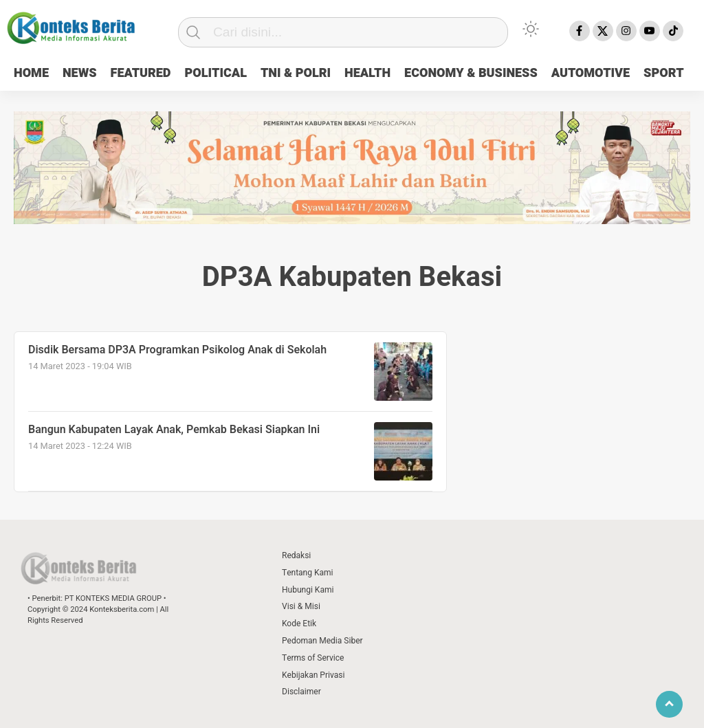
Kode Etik (299, 624)
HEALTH (367, 73)
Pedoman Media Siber (322, 641)
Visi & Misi (301, 606)
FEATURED (141, 73)
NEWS (80, 73)
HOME (31, 73)
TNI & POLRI (296, 73)
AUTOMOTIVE (591, 73)
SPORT (664, 73)
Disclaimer (301, 692)
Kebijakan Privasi (313, 675)
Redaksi (296, 555)
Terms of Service (313, 658)
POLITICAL (215, 73)
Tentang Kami (308, 573)
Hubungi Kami (308, 590)
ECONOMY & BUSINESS (471, 73)
